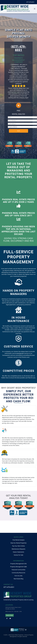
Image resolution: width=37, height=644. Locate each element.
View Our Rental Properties (18, 543)
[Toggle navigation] (35, 9)
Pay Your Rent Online (19, 546)
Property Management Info (18, 564)
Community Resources (19, 573)
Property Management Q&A (18, 567)
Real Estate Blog (19, 579)
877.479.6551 (30, 2)
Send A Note (10, 615)
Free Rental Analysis (18, 540)
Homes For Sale (19, 555)
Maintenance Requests (18, 549)
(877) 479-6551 (19, 48)
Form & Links (18, 576)
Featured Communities (18, 570)
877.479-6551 (9, 587)
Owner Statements (19, 552)
